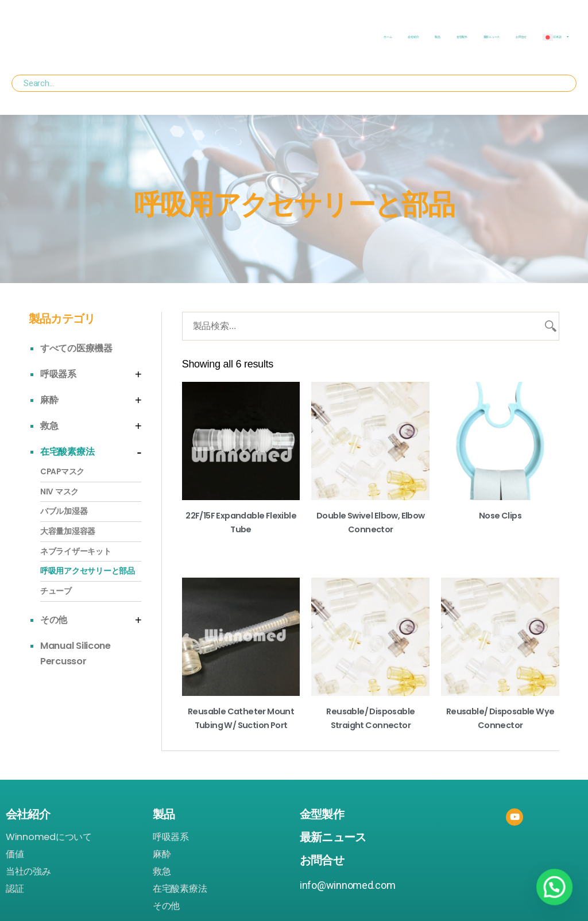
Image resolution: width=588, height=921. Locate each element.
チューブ (56, 591)
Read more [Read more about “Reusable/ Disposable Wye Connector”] (500, 743)
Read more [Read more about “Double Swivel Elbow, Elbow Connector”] (371, 547)
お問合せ (521, 37)
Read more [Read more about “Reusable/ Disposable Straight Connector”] (371, 743)
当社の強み (28, 871)
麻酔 (49, 400)
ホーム (388, 37)
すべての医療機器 (76, 348)
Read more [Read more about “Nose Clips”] (500, 533)
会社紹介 (413, 37)
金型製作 (462, 37)
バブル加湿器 (64, 511)
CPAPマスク (62, 472)
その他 (54, 620)
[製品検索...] (371, 326)
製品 (437, 37)
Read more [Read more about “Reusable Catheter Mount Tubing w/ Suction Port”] (241, 743)
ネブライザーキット (76, 552)
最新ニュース (492, 37)
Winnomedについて (49, 837)
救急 (49, 426)
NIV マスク (59, 492)
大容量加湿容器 (68, 531)
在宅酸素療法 (67, 452)
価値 (15, 854)
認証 (15, 888)
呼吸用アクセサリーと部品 (88, 571)
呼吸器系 (58, 374)
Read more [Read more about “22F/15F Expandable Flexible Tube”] (241, 547)
